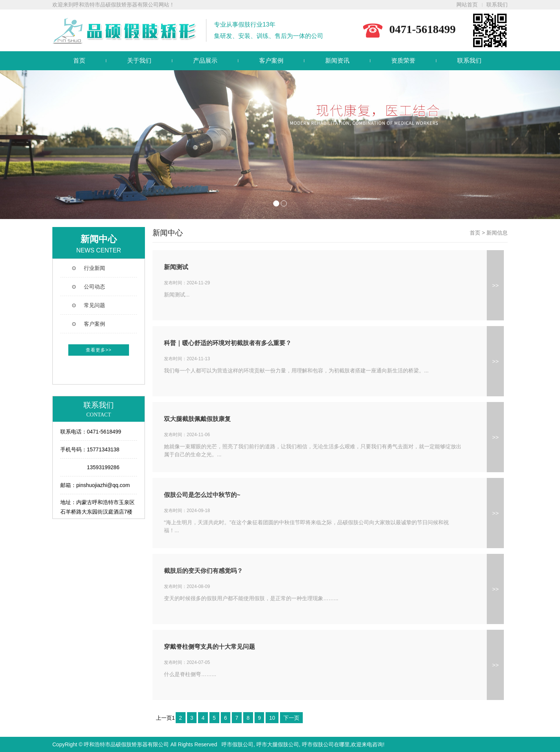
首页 (79, 61)
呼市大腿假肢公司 (278, 744)
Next (550, 145)
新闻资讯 (337, 61)
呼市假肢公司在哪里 (326, 744)
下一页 (291, 718)
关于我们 (139, 61)
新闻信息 (497, 233)
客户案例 (271, 61)
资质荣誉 (403, 61)
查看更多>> (99, 350)
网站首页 (467, 5)
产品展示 (205, 61)
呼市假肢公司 (238, 744)
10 (272, 718)
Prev (10, 145)
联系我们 (497, 5)
